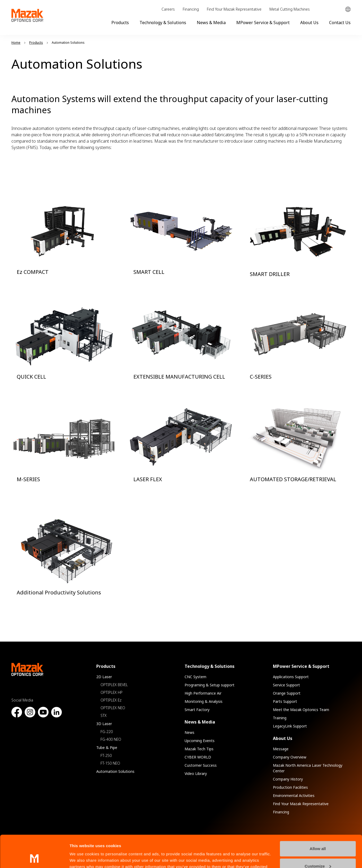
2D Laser (104, 677)
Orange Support (287, 693)
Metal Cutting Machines (290, 9)
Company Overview (290, 757)
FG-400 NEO (111, 739)
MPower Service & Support (263, 23)
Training (280, 718)
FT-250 (106, 755)
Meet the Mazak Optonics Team (301, 710)
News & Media (211, 23)
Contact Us (340, 23)
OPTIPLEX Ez (111, 700)
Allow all (318, 819)
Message (281, 749)
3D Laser (104, 724)
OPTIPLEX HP (112, 692)
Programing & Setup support (210, 685)
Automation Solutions (115, 771)
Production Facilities (290, 787)
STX (104, 715)
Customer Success (201, 765)
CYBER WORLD (198, 757)
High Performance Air (203, 693)
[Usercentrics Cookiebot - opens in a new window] (34, 858)
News (189, 732)
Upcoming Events (200, 741)
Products (120, 23)
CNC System (195, 677)
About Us (309, 23)
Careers (168, 9)
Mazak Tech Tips (199, 749)
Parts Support (285, 701)
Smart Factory (197, 710)
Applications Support (291, 677)
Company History (288, 779)
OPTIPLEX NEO (113, 708)
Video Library (196, 773)
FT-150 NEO (110, 763)
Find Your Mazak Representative (234, 9)
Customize (318, 836)
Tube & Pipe (107, 748)
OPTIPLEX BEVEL (114, 685)
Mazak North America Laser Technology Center (308, 768)
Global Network (348, 9)
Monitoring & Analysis (204, 701)
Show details (82, 858)
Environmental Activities (294, 795)
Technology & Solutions (163, 23)
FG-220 (107, 732)
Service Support (286, 685)
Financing (191, 9)
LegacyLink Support (290, 726)
